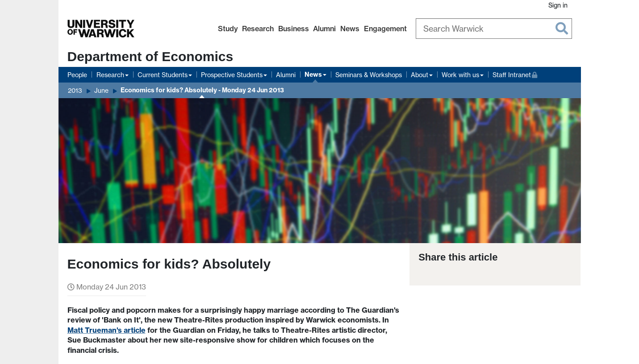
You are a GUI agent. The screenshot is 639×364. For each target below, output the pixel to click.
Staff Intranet (515, 74)
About (420, 75)
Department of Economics (150, 56)
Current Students (163, 75)
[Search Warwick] (494, 29)
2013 (75, 90)
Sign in (558, 5)
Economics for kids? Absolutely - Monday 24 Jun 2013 (202, 90)
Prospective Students (232, 75)
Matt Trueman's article (106, 330)
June (101, 90)
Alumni (324, 29)
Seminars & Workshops (369, 75)
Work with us (460, 75)
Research (258, 29)
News (350, 29)
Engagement (385, 29)
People (77, 75)
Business (294, 29)
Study (228, 29)
